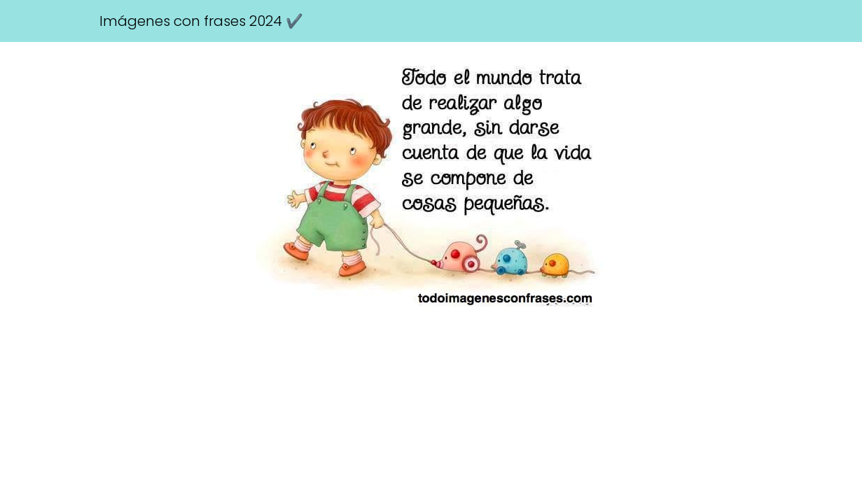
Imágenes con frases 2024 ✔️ (201, 21)
